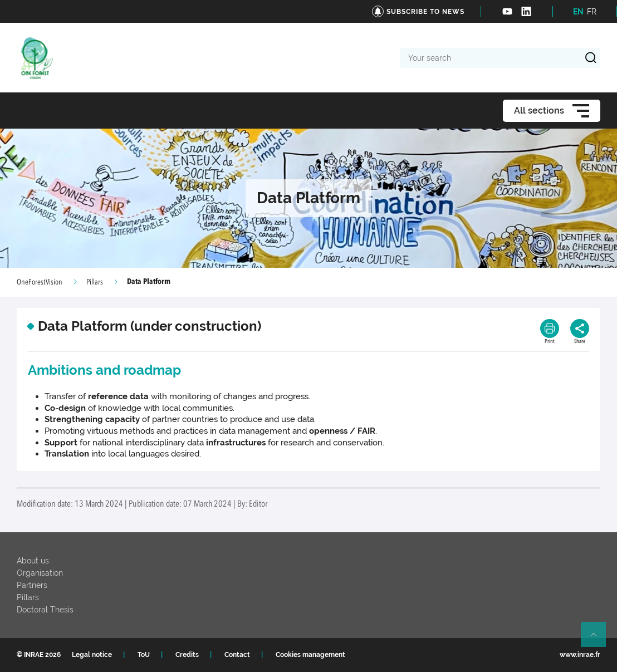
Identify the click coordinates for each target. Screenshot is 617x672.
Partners (32, 585)
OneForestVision (40, 282)
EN (578, 12)
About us (33, 561)
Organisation (40, 573)
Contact (237, 655)
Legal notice (92, 655)
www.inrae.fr (580, 655)
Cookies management (310, 655)
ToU (144, 655)
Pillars (95, 282)
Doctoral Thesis (45, 610)
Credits (187, 655)
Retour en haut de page (598, 639)
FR (592, 12)
